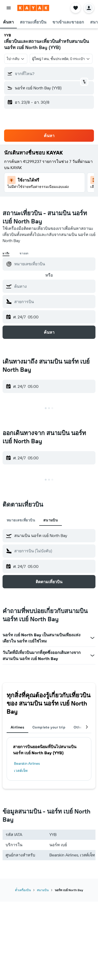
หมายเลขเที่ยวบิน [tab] (21, 520)
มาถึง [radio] (6, 253)
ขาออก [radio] (24, 253)
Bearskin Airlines (27, 763)
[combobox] (16, 59)
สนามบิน (43, 890)
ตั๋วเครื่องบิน (23, 890)
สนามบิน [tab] (51, 520)
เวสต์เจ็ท (21, 771)
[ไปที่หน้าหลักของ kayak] (33, 8)
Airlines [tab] (17, 727)
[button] (9, 8)
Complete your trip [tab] (49, 727)
